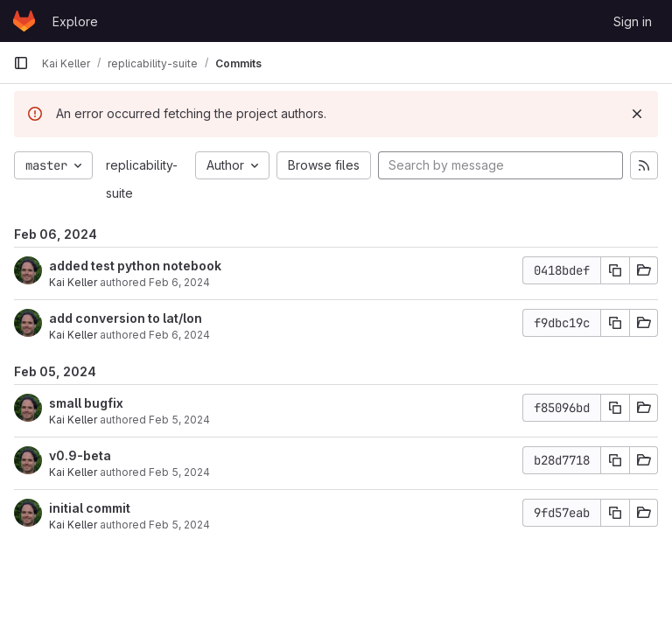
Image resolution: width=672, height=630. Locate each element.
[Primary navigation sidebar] (21, 63)
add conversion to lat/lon (126, 318)
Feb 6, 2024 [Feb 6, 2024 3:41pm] (179, 282)
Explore (75, 21)
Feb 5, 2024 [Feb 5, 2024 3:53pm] (179, 472)
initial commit (90, 508)
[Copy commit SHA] (615, 270)
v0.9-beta (80, 455)
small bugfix (86, 403)
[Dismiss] (637, 114)
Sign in (633, 21)
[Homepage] (24, 21)
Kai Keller (73, 282)
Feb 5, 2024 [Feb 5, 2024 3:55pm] (179, 420)
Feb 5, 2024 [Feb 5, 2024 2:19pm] (179, 525)
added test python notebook (135, 266)
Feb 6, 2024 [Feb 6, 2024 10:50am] (179, 335)
